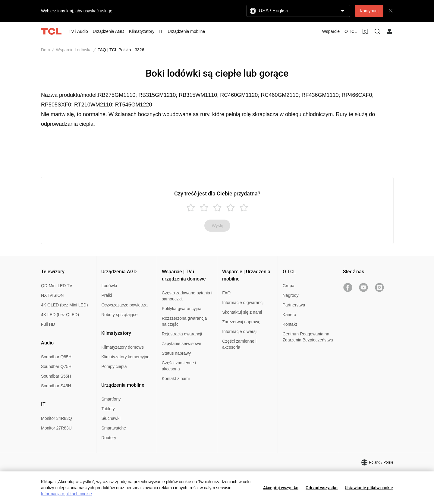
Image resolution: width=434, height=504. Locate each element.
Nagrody (291, 295)
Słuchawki (111, 418)
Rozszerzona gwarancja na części (184, 321)
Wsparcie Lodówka (74, 50)
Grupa (289, 286)
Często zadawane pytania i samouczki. (187, 296)
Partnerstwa (294, 305)
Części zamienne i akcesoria (179, 366)
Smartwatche (114, 428)
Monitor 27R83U (56, 428)
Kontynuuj (369, 11)
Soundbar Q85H (56, 357)
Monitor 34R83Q (57, 418)
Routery (109, 438)
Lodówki (109, 286)
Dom (46, 50)
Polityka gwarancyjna (182, 309)
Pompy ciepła (114, 366)
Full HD (48, 324)
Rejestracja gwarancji (182, 334)
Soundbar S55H (56, 376)
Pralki (107, 295)
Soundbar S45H (56, 386)
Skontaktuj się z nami (242, 312)
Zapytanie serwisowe (182, 344)
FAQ (226, 293)
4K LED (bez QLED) (60, 315)
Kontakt (290, 324)
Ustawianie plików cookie (369, 488)
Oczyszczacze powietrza (124, 305)
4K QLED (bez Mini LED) (64, 305)
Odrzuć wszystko (322, 488)
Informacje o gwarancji (243, 303)
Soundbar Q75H (56, 366)
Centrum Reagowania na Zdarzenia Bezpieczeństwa (308, 337)
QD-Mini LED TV (57, 286)
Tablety (108, 409)
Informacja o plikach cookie (66, 494)
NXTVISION (52, 295)
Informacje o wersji (240, 331)
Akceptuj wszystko (281, 488)
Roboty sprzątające (119, 315)
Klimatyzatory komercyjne (125, 357)
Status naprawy (176, 353)
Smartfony (111, 399)
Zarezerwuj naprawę (241, 322)
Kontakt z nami (176, 379)
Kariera (289, 315)
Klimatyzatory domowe (123, 347)
